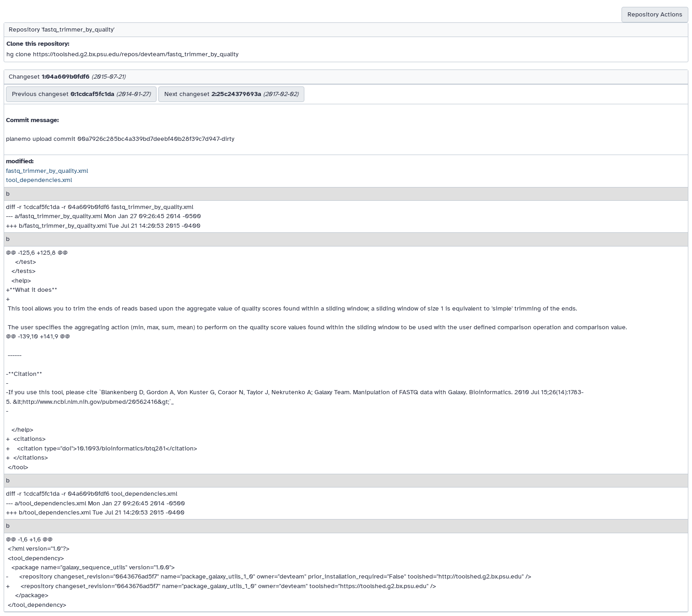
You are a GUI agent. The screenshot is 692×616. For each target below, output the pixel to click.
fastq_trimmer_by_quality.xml (47, 171)
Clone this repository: (38, 44)
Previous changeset (81, 94)
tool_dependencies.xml (39, 180)
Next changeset (231, 94)
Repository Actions (655, 14)
